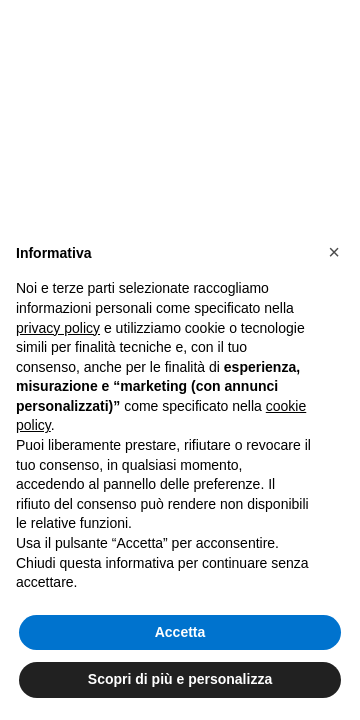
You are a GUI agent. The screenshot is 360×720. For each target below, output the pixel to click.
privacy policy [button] (58, 328)
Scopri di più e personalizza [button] (180, 679)
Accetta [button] (180, 632)
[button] (334, 252)
